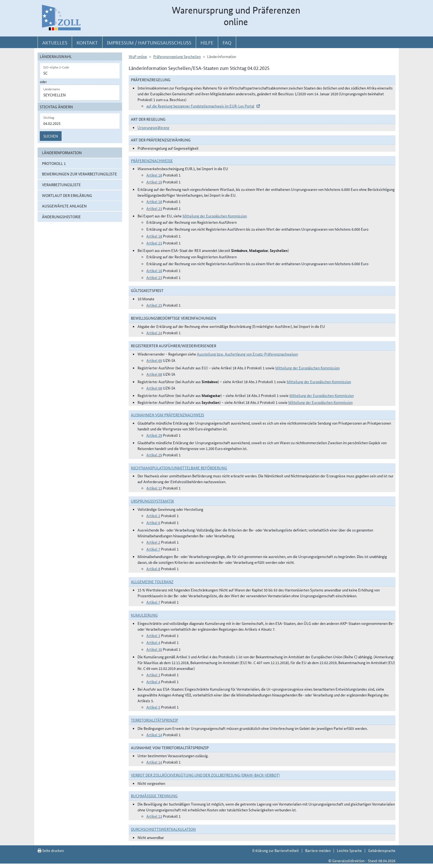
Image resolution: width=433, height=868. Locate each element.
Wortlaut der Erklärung (67, 195)
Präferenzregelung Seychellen (177, 56)
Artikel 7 (153, 549)
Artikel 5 (153, 707)
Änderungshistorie (61, 217)
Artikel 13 (154, 816)
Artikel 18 (154, 175)
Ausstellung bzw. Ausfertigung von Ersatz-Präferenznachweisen (247, 354)
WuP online (138, 56)
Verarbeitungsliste (61, 185)
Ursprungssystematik (152, 501)
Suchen (51, 136)
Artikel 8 (153, 569)
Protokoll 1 (54, 163)
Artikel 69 (154, 360)
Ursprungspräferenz (153, 127)
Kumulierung (144, 615)
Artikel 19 (154, 182)
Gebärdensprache (382, 850)
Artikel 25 (154, 305)
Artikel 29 (154, 435)
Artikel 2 (153, 515)
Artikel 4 (153, 642)
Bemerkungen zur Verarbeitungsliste (80, 174)
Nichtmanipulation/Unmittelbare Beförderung (179, 468)
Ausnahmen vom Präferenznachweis (167, 415)
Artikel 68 (154, 374)
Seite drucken (51, 850)
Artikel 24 (154, 333)
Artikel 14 (154, 735)
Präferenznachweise (152, 161)
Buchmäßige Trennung (154, 796)
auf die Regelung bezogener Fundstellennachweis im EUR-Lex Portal (200, 106)
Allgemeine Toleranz (152, 582)
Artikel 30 (154, 649)
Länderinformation (62, 152)
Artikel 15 (154, 488)
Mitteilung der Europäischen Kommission (215, 216)
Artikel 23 (154, 208)
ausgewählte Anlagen (64, 206)
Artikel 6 (153, 522)
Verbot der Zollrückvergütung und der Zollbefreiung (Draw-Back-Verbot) (205, 775)
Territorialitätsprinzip (155, 720)
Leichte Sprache (349, 850)
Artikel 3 (153, 635)
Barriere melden (318, 850)
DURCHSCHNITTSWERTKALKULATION (163, 829)
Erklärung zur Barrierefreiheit (276, 850)
